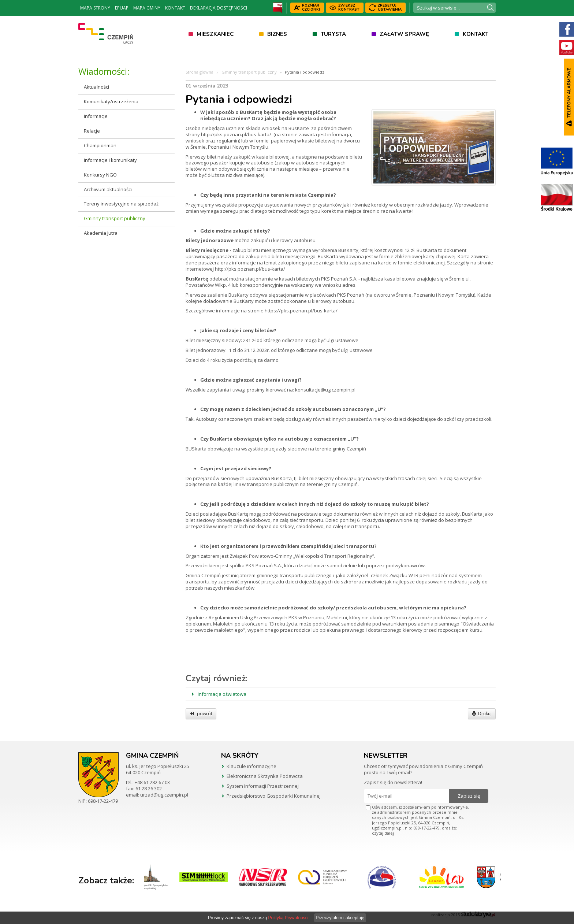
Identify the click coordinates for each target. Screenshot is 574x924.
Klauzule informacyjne (251, 766)
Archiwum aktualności (108, 189)
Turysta (333, 34)
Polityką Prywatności (288, 918)
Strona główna (200, 72)
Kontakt (175, 8)
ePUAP (122, 8)
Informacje (96, 116)
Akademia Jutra (101, 233)
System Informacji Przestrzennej (263, 786)
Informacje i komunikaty (110, 160)
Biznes (277, 34)
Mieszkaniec (215, 34)
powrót (201, 714)
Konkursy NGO (100, 175)
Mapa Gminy (147, 8)
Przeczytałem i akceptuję (340, 918)
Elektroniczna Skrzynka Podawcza (265, 776)
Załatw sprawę (404, 34)
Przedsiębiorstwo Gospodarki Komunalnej (274, 796)
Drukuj (482, 714)
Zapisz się (469, 796)
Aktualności (96, 87)
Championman (100, 145)
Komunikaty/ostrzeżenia (111, 101)
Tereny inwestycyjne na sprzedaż (121, 204)
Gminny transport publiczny (115, 218)
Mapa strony (95, 8)
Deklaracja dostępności (219, 8)
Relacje (92, 131)
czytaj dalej (383, 833)
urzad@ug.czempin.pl (164, 795)
